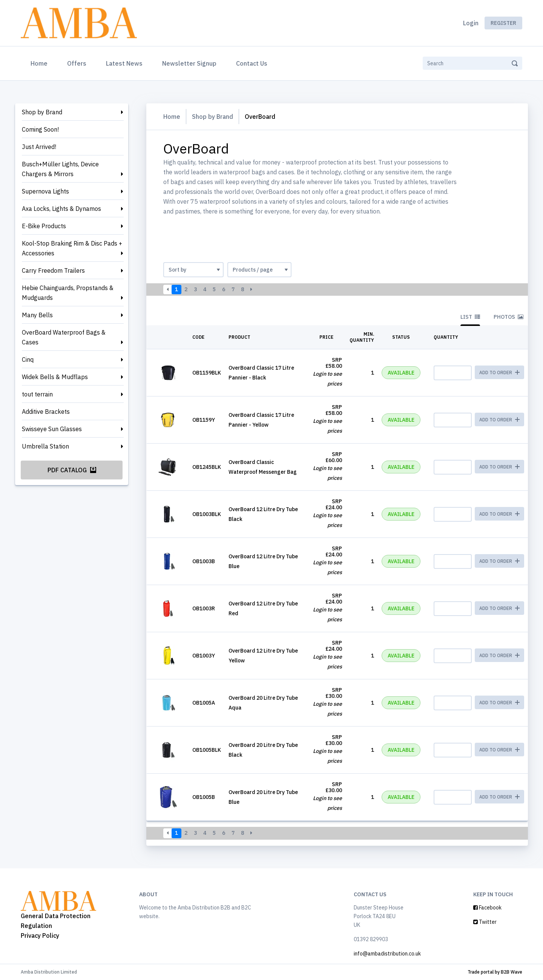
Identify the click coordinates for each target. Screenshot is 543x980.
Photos (508, 317)
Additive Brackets (46, 412)
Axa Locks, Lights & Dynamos (61, 209)
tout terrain (37, 394)
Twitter (485, 922)
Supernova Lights (45, 191)
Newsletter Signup (189, 63)
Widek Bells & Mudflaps (55, 377)
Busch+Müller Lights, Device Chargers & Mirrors (60, 169)
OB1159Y (204, 420)
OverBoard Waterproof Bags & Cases (64, 337)
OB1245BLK (207, 467)
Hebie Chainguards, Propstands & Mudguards (68, 293)
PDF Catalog (72, 470)
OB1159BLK (207, 373)
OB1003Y (204, 656)
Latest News (124, 63)
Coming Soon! (40, 129)
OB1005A (204, 703)
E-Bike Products (44, 226)
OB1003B (204, 561)
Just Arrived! (39, 147)
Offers (77, 63)
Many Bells (37, 315)
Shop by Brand (42, 112)
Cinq (28, 359)
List (470, 317)
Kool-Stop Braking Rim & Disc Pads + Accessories (72, 248)
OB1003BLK (207, 514)
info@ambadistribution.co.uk (387, 954)
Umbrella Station (45, 446)
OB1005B (204, 797)
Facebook (487, 908)
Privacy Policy (40, 935)
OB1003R (204, 608)
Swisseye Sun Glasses (52, 429)
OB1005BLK (207, 750)
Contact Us (252, 63)
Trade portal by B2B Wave (495, 972)
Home (41, 63)
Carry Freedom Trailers (53, 270)
